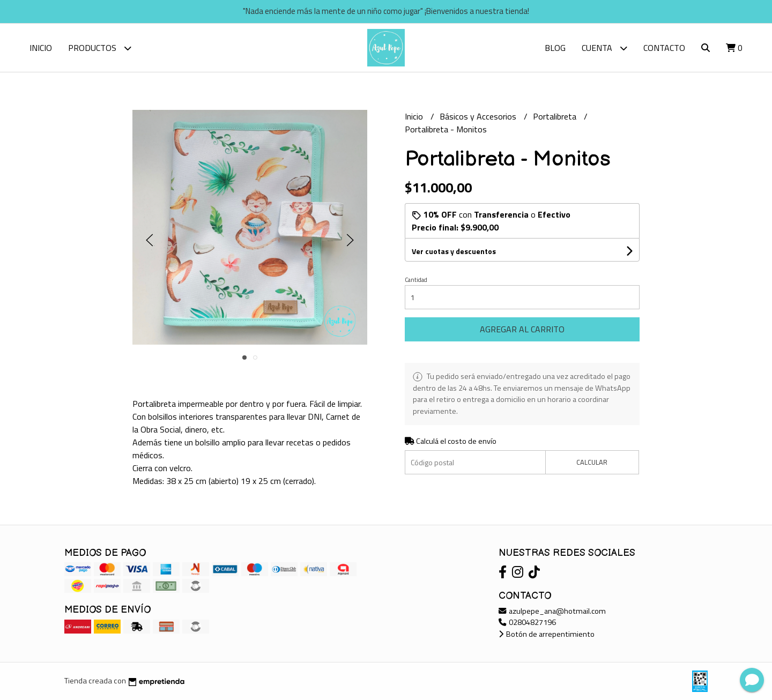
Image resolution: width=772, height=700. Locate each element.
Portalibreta (556, 116)
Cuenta (604, 48)
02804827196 (527, 622)
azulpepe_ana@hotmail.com (552, 611)
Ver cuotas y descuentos (454, 251)
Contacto (664, 48)
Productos (100, 48)
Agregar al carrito (522, 329)
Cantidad (416, 280)
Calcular (592, 462)
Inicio (41, 48)
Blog (555, 48)
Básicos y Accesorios (479, 116)
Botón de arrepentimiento (547, 634)
